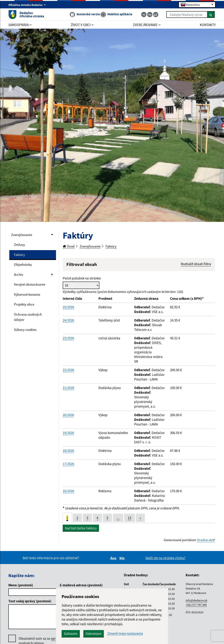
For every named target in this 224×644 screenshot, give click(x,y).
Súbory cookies (25, 330)
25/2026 (68, 307)
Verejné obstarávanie (30, 284)
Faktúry (19, 255)
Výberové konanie (27, 294)
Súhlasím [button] (71, 634)
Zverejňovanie (22, 235)
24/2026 (68, 320)
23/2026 (68, 338)
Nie (123, 558)
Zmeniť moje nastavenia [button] (125, 633)
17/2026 (68, 464)
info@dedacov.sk (196, 600)
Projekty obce (24, 304)
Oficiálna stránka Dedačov (27, 5)
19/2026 (68, 433)
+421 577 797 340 (196, 605)
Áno (114, 558)
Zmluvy (19, 245)
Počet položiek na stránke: (82, 278)
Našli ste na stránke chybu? (165, 558)
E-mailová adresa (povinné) (81, 585)
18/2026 (68, 451)
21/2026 (68, 388)
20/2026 (68, 415)
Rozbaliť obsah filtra (196, 264)
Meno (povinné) (21, 585)
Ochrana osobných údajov (28, 317)
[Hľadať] (211, 15)
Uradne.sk (204, 540)
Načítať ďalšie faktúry (81, 528)
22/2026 (68, 370)
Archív (19, 274)
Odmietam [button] (94, 634)
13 (129, 518)
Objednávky (23, 264)
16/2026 (68, 491)
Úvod (69, 246)
